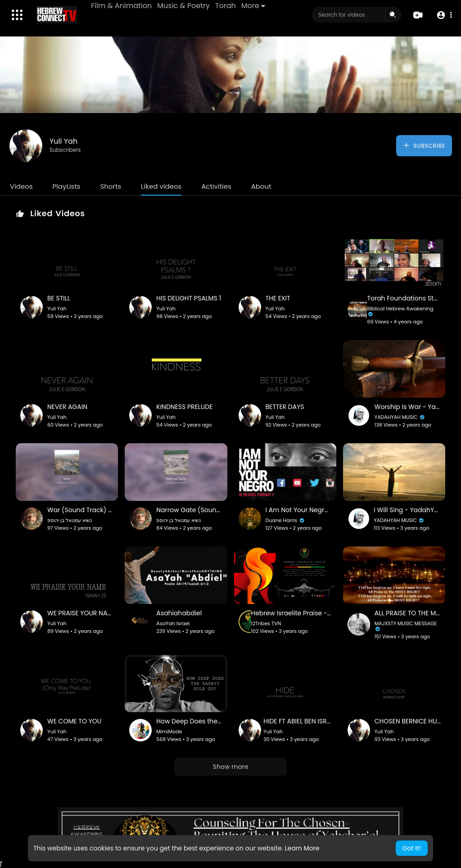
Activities (216, 186)
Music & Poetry (183, 6)
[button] (444, 15)
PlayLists (66, 186)
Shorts (111, 186)
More (253, 6)
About (261, 186)
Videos (21, 186)
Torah (226, 6)
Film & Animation (121, 6)
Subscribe (424, 145)
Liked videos (161, 186)
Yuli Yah (63, 141)
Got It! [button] (412, 848)
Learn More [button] (302, 848)
